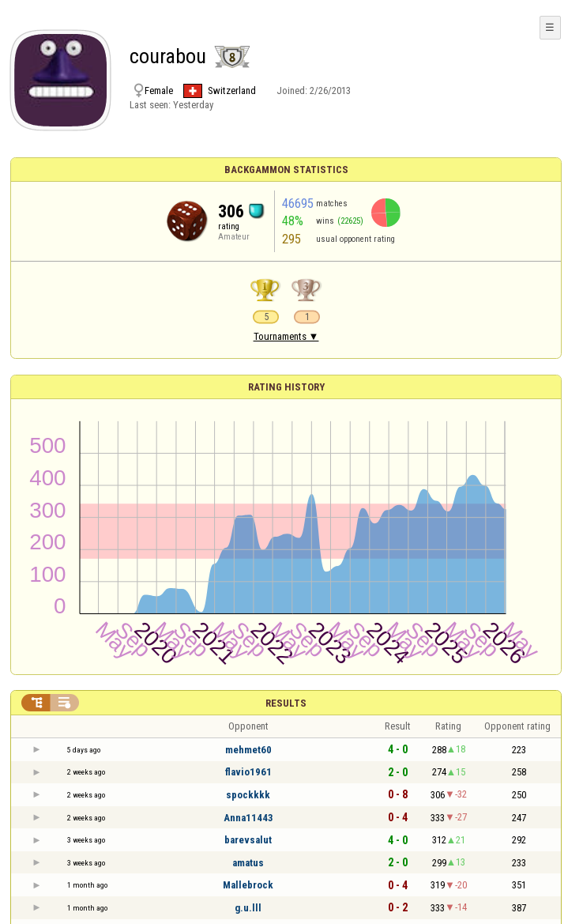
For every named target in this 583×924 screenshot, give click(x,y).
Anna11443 (248, 818)
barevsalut (248, 840)
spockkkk (248, 795)
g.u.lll (248, 908)
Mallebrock (248, 885)
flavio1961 (248, 772)
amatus (248, 863)
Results (286, 703)
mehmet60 (248, 750)
